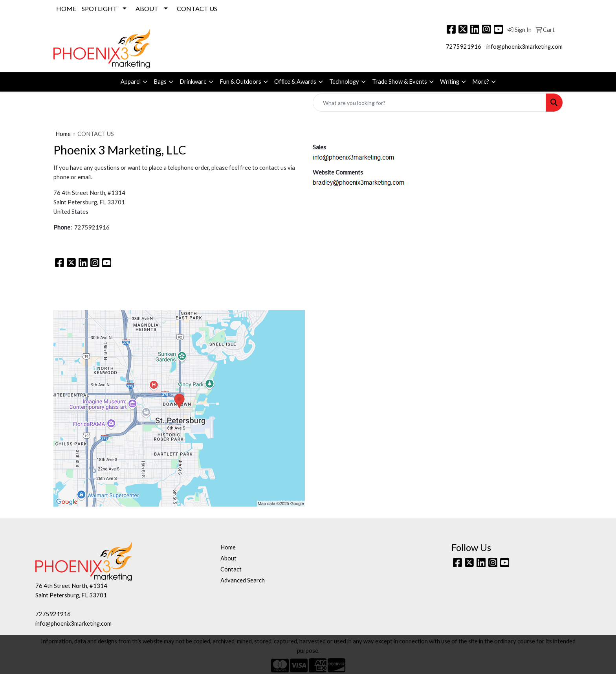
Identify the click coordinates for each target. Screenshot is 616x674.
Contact (231, 569)
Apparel (131, 82)
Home (63, 134)
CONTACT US (197, 8)
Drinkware (193, 82)
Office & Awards (295, 82)
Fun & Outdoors (240, 82)
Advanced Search (243, 580)
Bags (160, 82)
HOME (66, 8)
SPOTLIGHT (99, 8)
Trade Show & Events (400, 82)
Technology (344, 82)
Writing (450, 82)
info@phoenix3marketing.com (524, 47)
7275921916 (464, 47)
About (228, 558)
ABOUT (147, 8)
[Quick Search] (429, 103)
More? (481, 82)
